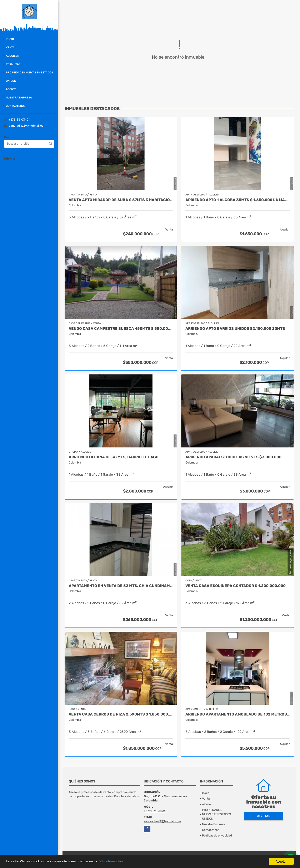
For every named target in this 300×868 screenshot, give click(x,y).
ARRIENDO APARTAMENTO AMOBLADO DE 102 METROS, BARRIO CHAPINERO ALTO (237, 714)
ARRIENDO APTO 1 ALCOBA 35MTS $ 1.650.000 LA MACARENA (237, 200)
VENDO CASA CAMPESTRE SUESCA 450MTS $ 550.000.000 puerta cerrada (121, 329)
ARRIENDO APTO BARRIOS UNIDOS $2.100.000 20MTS (235, 329)
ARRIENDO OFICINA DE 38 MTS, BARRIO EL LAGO (114, 457)
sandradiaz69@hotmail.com (27, 126)
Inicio (10, 39)
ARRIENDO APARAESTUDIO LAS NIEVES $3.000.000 (233, 457)
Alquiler (12, 56)
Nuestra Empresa (19, 98)
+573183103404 (19, 120)
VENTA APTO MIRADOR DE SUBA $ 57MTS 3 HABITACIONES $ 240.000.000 (121, 200)
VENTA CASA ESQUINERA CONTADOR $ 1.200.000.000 (236, 586)
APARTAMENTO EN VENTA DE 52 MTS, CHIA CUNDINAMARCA (121, 586)
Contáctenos (16, 106)
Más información (111, 862)
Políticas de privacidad (217, 836)
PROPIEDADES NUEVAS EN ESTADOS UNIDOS (29, 77)
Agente (11, 89)
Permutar (13, 64)
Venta (10, 47)
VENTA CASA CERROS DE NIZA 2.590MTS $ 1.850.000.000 (121, 714)
